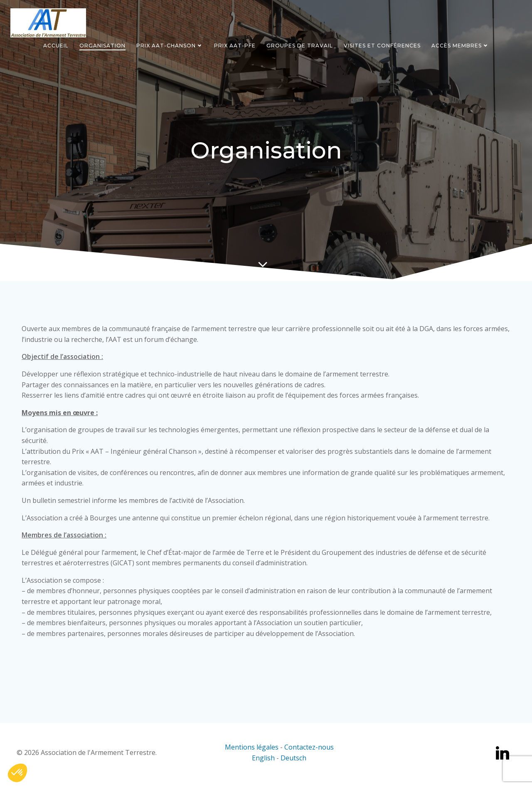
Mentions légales (252, 751)
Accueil (56, 45)
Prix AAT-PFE (235, 45)
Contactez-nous (309, 751)
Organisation (102, 45)
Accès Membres (460, 45)
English (264, 762)
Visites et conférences (382, 45)
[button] (17, 773)
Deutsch (293, 762)
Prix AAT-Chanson (170, 45)
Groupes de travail (300, 45)
